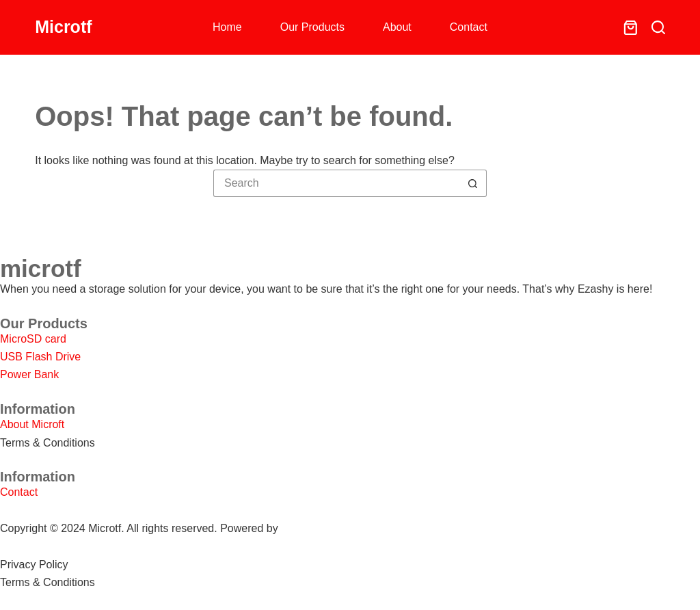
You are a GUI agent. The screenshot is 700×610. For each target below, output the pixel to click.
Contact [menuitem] (469, 27)
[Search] (658, 27)
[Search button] (473, 183)
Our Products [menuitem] (312, 27)
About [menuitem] (397, 27)
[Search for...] (336, 183)
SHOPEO (304, 528)
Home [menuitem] (227, 27)
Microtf (63, 27)
